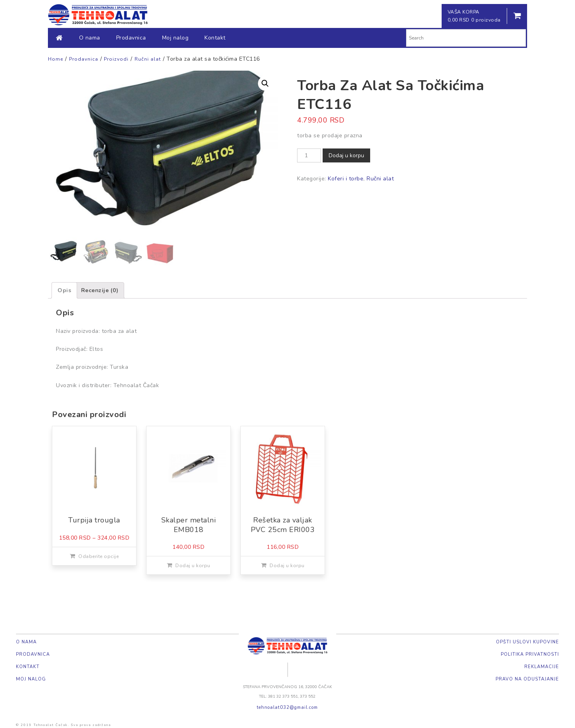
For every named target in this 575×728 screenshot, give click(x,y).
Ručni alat (380, 179)
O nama (90, 38)
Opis (64, 290)
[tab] (64, 290)
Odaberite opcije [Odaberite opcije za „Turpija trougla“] (98, 556)
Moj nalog (175, 38)
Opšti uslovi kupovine (527, 642)
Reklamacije (542, 667)
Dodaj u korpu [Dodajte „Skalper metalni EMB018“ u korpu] (193, 566)
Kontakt (215, 38)
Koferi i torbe (346, 179)
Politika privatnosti (530, 654)
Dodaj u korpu (346, 155)
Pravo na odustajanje (527, 679)
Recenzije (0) (100, 290)
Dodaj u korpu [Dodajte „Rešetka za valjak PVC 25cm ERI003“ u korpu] (287, 566)
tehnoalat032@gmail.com (287, 707)
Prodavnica (131, 38)
